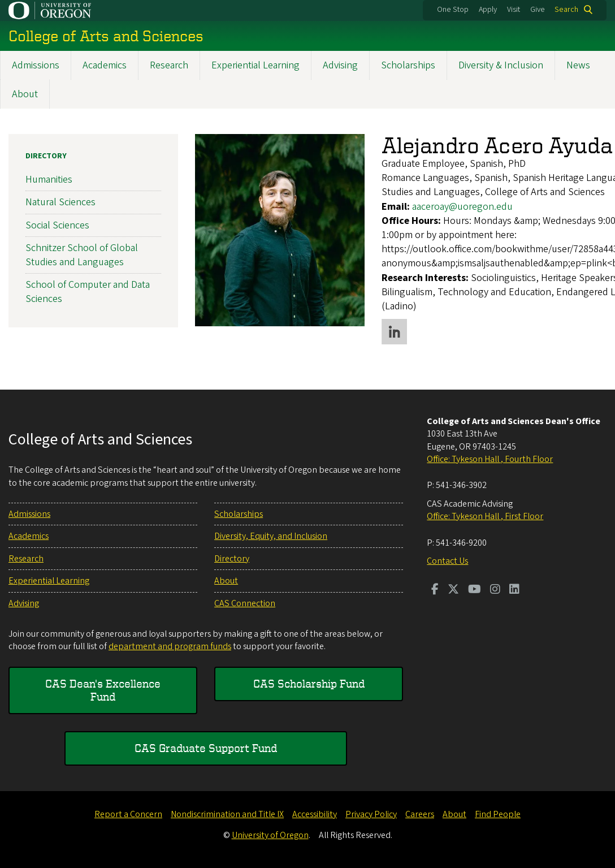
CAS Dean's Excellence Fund (103, 690)
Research (169, 65)
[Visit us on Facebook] (435, 590)
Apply (488, 10)
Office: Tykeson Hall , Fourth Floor (490, 459)
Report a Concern (128, 814)
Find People (498, 814)
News (578, 65)
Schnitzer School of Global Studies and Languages (82, 255)
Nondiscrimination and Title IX (227, 814)
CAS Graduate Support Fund (206, 748)
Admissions (36, 65)
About (25, 94)
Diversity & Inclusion (501, 65)
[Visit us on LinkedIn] (514, 590)
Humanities (49, 180)
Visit (514, 10)
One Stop (453, 10)
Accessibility (315, 814)
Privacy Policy (371, 814)
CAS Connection (245, 603)
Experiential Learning (255, 65)
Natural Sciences (60, 202)
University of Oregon (270, 835)
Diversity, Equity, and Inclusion (271, 536)
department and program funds (170, 646)
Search (566, 10)
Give (538, 10)
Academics (105, 65)
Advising (340, 65)
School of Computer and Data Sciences (88, 292)
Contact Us (447, 561)
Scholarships (408, 65)
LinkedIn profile (394, 332)
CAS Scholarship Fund (309, 683)
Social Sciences (57, 225)
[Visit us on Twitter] (453, 590)
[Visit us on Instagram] (495, 590)
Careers (420, 814)
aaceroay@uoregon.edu (462, 206)
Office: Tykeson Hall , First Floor (485, 516)
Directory (46, 156)
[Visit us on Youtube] (475, 590)
